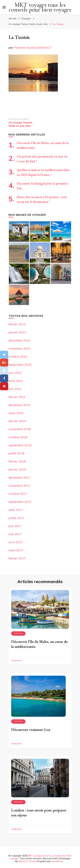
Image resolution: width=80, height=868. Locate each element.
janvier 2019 (17, 421)
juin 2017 (15, 526)
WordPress (57, 861)
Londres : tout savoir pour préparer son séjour (39, 813)
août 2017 (16, 510)
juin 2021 (15, 389)
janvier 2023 (17, 332)
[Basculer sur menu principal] (4, 7)
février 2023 (17, 324)
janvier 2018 (17, 469)
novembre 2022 (20, 348)
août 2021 (16, 381)
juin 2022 (15, 373)
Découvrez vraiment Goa (31, 729)
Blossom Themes (28, 861)
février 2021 (17, 397)
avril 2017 (16, 542)
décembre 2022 (19, 340)
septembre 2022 (20, 365)
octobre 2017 (18, 494)
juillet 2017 (17, 518)
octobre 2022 (18, 357)
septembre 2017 (20, 502)
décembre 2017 (19, 478)
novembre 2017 (20, 486)
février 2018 (17, 461)
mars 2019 (16, 413)
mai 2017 (15, 534)
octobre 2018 (18, 437)
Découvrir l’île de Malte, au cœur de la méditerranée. (39, 644)
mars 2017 (16, 550)
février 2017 (17, 558)
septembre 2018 (20, 445)
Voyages (26, 18)
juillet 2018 (17, 453)
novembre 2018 (20, 429)
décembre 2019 (19, 405)
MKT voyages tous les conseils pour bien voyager (40, 7)
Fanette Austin (25, 48)
